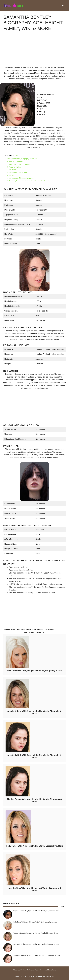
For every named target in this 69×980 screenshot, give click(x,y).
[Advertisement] (34, 50)
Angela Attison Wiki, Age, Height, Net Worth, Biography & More (34, 712)
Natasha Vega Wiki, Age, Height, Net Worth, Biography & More (34, 889)
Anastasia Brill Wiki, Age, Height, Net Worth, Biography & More (34, 756)
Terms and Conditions (48, 970)
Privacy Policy (34, 970)
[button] (57, 6)
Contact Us (24, 970)
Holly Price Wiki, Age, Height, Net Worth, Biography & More (34, 671)
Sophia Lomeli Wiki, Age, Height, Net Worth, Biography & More (36, 911)
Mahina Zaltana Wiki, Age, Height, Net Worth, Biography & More (35, 800)
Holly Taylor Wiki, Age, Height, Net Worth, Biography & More (35, 846)
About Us (17, 970)
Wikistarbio (49, 629)
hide (17, 156)
